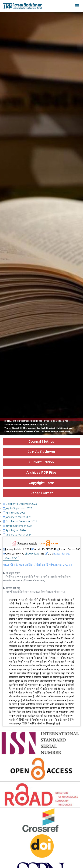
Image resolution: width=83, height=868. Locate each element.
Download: (32, 554)
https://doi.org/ (62, 554)
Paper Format (42, 493)
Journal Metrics (41, 442)
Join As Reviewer (41, 452)
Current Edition (42, 462)
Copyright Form (41, 483)
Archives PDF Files (41, 473)
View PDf (11, 558)
